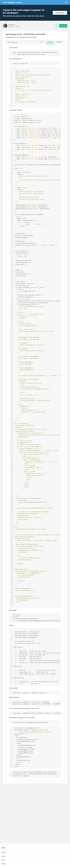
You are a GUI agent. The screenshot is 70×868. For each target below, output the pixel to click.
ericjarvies (12, 25)
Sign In (3, 856)
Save (63, 26)
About (3, 860)
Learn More (60, 13)
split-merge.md (12, 42)
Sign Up (4, 853)
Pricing (3, 864)
